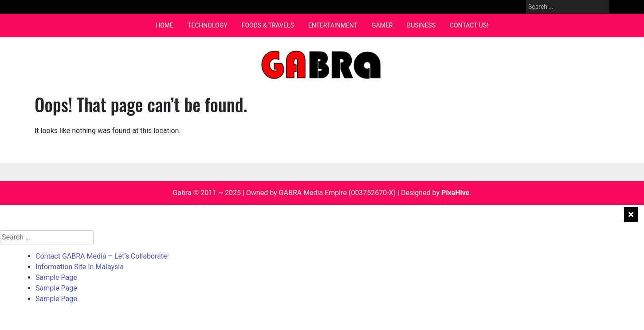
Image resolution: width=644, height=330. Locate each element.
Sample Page (56, 277)
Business (421, 25)
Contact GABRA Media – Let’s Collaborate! (102, 256)
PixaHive (455, 193)
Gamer (382, 25)
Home (165, 25)
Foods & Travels (268, 25)
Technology (208, 25)
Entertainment (333, 25)
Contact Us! (469, 25)
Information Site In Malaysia (80, 267)
